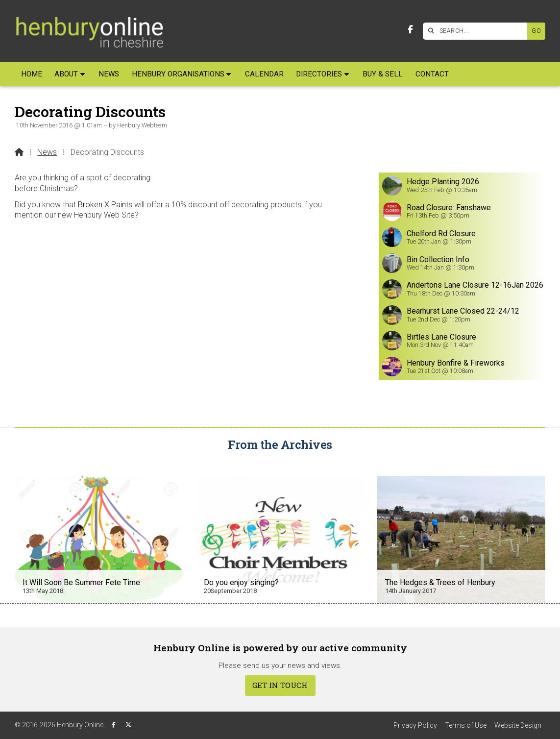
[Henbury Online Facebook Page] (410, 30)
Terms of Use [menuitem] (466, 725)
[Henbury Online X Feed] (128, 725)
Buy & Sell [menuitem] (383, 74)
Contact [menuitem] (432, 74)
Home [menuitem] (32, 74)
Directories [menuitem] (319, 74)
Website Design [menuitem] (518, 725)
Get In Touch (280, 685)
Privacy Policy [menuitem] (415, 725)
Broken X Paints (105, 205)
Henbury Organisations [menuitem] (178, 74)
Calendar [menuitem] (264, 74)
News (47, 152)
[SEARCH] (477, 31)
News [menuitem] (109, 74)
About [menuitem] (66, 74)
